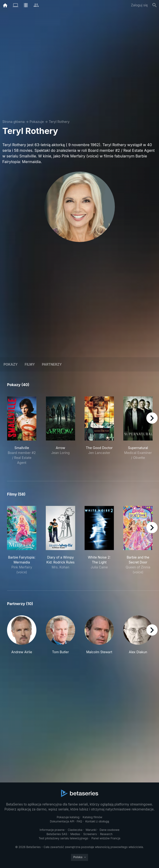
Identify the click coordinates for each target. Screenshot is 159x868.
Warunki (91, 830)
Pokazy (11, 364)
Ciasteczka (75, 830)
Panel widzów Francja (106, 838)
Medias (75, 834)
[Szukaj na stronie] (155, 5)
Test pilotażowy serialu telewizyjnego (64, 838)
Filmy (30, 364)
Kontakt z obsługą (97, 821)
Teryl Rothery (59, 122)
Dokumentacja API (62, 821)
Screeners (90, 834)
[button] (22, 635)
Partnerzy (52, 364)
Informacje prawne (52, 830)
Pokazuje (37, 122)
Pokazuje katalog (68, 817)
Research (106, 834)
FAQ (79, 821)
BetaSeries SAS (57, 834)
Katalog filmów (93, 817)
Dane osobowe (110, 830)
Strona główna (14, 122)
